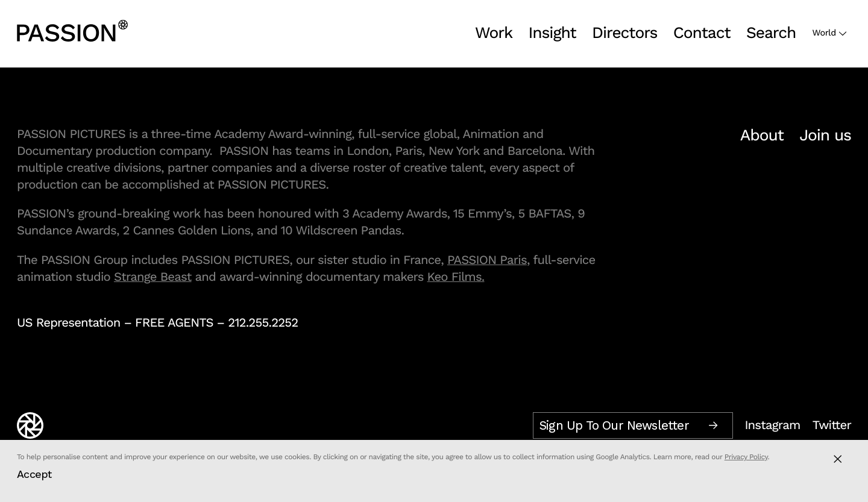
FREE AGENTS (174, 322)
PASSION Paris (487, 260)
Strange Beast (153, 277)
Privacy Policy (746, 457)
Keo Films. (456, 277)
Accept (34, 474)
